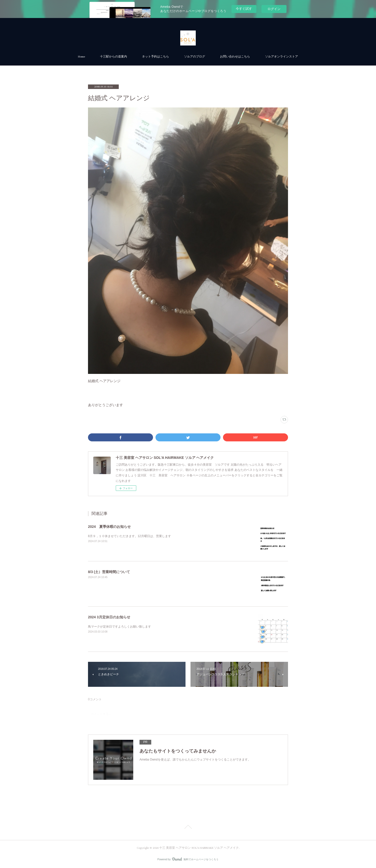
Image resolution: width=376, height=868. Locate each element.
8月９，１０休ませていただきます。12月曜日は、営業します (129, 536)
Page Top (188, 828)
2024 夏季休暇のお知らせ (109, 527)
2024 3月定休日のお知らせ (109, 617)
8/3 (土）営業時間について (109, 572)
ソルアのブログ (194, 57)
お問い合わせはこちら (235, 57)
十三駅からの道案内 (113, 57)
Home (81, 57)
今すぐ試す (244, 9)
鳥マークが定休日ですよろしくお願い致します (119, 627)
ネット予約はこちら (155, 57)
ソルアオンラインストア (281, 57)
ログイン (274, 9)
